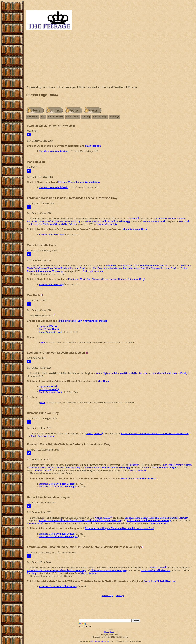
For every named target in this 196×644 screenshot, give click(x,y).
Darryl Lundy (110, 632)
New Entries (33, 116)
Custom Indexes (56, 116)
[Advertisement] (110, 59)
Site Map (86, 116)
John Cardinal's (95, 641)
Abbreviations (73, 116)
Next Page (114, 116)
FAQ (43, 116)
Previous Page (100, 116)
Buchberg (133, 219)
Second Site (105, 641)
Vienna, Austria (94, 433)
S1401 (42, 342)
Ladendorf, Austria (106, 224)
